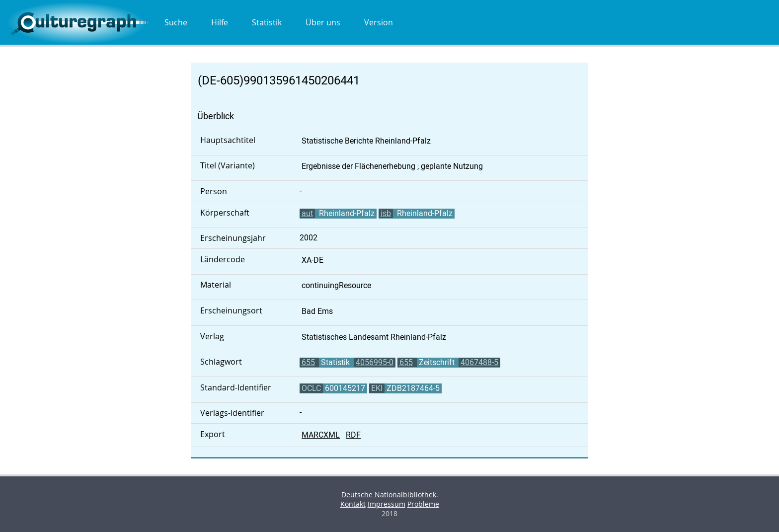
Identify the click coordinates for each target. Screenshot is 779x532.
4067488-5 (479, 362)
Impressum (387, 504)
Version (379, 22)
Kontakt (353, 504)
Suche (176, 22)
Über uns (323, 22)
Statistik (267, 22)
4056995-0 (375, 362)
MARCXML (321, 435)
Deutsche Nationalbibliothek (389, 494)
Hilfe (220, 22)
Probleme (423, 504)
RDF (353, 435)
